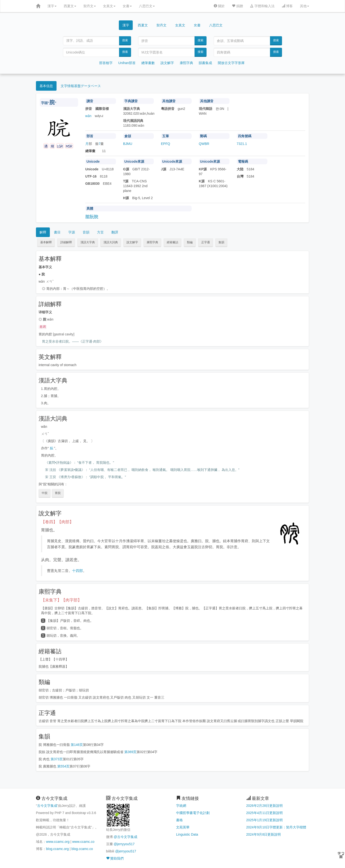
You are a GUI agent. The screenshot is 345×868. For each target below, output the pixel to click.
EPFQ (166, 144)
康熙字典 (186, 63)
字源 (72, 232)
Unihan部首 (127, 63)
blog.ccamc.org (57, 849)
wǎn (88, 116)
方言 (100, 232)
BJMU (128, 144)
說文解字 (167, 63)
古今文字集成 (47, 806)
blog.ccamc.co (82, 849)
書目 (57, 232)
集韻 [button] (221, 242)
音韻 (86, 232)
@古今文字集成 (125, 837)
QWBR (204, 144)
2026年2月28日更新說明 (265, 806)
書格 (179, 820)
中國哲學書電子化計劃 (193, 813)
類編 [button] (190, 242)
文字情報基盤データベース (81, 86)
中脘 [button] (45, 493)
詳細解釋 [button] (66, 242)
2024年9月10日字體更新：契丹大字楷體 (276, 827)
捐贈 (237, 6)
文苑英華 (183, 827)
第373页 (57, 759)
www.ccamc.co (83, 842)
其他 (305, 6)
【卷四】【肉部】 (57, 522)
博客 (287, 6)
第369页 (130, 752)
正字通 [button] (206, 242)
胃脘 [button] (58, 493)
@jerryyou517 (124, 844)
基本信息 (46, 86)
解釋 (43, 232)
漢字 (52, 6)
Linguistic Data (187, 834)
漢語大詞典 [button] (111, 242)
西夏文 (70, 6)
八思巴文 (147, 6)
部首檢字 (106, 63)
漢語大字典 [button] (88, 242)
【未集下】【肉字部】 (61, 600)
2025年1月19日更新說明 (265, 820)
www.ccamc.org (58, 842)
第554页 (63, 766)
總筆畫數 (148, 63)
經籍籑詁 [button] (172, 242)
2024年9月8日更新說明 (264, 834)
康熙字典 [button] (152, 242)
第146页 (77, 745)
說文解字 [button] (132, 242)
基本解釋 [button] (46, 242)
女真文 (109, 6)
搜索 (125, 40)
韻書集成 (205, 63)
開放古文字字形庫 (231, 63)
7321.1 (242, 144)
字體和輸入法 (262, 6)
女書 (127, 6)
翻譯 (115, 232)
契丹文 (90, 6)
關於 (219, 6)
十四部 (78, 571)
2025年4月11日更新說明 (265, 813)
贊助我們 (115, 858)
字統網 (181, 806)
